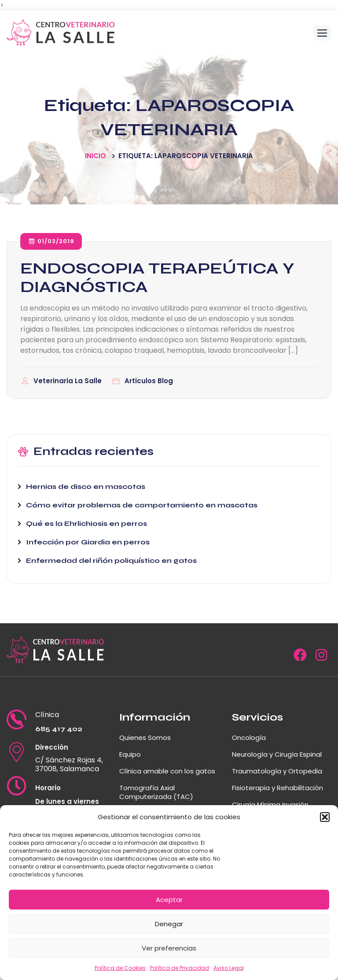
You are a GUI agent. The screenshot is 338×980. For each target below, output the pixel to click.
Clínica (47, 715)
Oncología (249, 738)
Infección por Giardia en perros (88, 542)
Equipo (130, 754)
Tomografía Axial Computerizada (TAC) (156, 792)
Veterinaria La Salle (68, 381)
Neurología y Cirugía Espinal (277, 754)
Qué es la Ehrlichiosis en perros (86, 523)
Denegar (169, 924)
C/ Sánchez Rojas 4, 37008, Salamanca (69, 765)
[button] (325, 817)
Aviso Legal (229, 968)
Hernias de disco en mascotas (86, 486)
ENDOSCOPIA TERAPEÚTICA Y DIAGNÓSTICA (157, 278)
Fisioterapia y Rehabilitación (277, 788)
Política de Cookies (120, 968)
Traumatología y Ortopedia (277, 771)
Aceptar (169, 900)
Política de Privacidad (180, 968)
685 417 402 (59, 729)
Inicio (96, 156)
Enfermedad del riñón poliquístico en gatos (111, 560)
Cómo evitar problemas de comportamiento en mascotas (142, 505)
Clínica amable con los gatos (167, 771)
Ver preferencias (169, 948)
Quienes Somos (145, 738)
